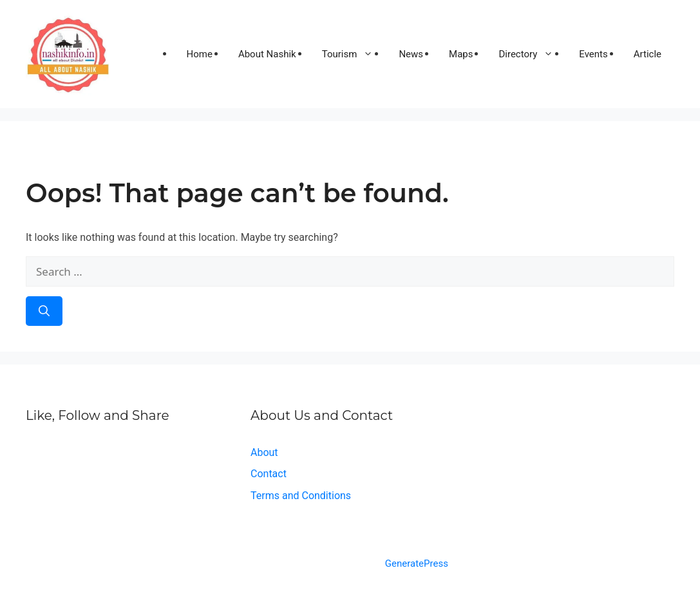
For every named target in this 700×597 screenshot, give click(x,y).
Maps (461, 54)
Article (648, 54)
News (411, 54)
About (264, 452)
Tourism (354, 54)
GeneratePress (417, 564)
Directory (532, 54)
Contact (269, 474)
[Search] (44, 311)
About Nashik (267, 54)
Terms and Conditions (301, 496)
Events (593, 54)
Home (200, 54)
